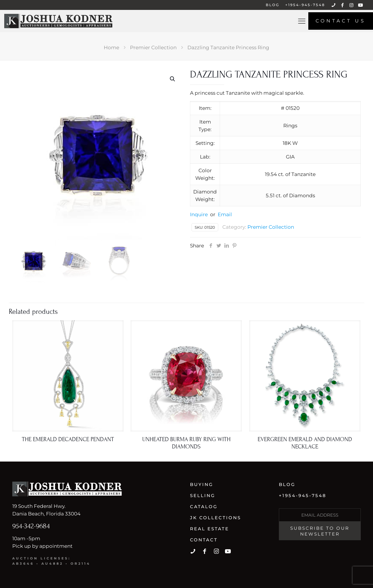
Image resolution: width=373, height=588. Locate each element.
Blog (287, 484)
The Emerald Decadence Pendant (68, 439)
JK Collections (215, 518)
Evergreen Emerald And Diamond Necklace (305, 443)
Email (225, 214)
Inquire (199, 214)
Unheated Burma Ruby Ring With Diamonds (186, 443)
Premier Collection (153, 47)
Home (111, 47)
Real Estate (210, 529)
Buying (202, 484)
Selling (203, 495)
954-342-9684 (31, 526)
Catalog (204, 507)
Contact (204, 540)
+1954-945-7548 (303, 495)
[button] (173, 79)
